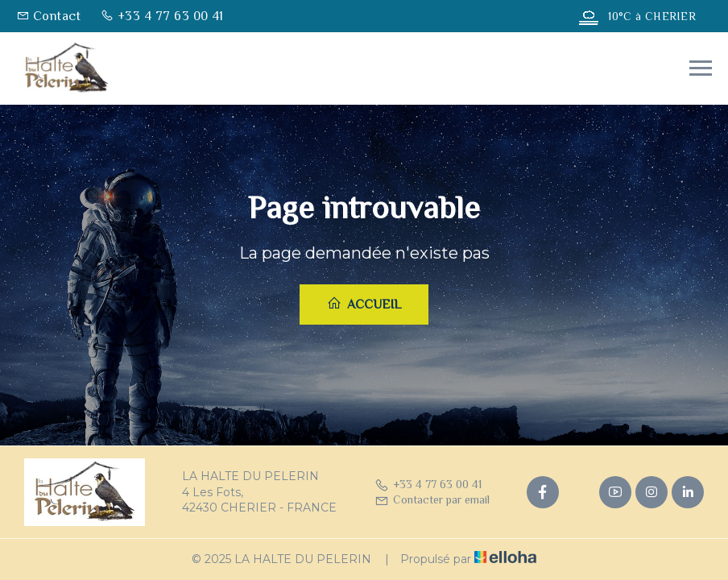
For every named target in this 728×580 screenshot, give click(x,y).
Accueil (364, 304)
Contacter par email (432, 499)
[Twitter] (579, 492)
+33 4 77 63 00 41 (428, 484)
